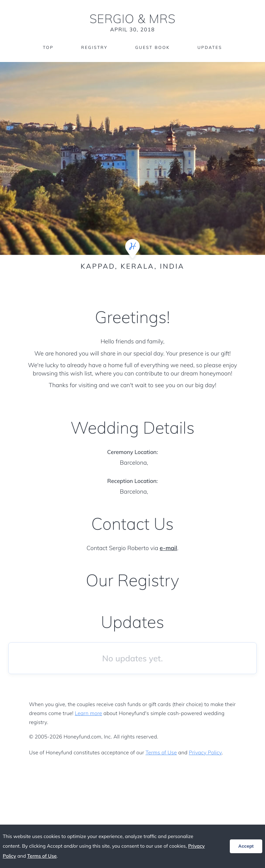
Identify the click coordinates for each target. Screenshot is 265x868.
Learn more (89, 713)
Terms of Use (161, 752)
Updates (210, 47)
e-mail (169, 548)
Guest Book (153, 47)
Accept (246, 846)
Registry (94, 47)
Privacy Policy (205, 752)
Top (48, 47)
